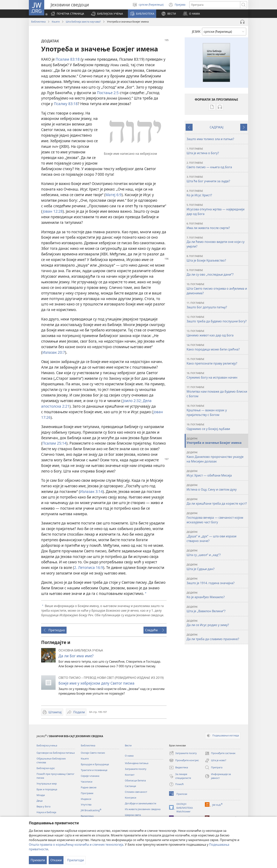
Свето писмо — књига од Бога (217, 165)
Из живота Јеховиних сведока (143, 809)
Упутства (86, 804)
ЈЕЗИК (196, 32)
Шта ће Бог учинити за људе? (217, 179)
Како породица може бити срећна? (217, 347)
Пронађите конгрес (184, 760)
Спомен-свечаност (136, 792)
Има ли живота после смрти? (217, 226)
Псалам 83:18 (68, 59)
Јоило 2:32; (132, 401)
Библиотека (38, 22)
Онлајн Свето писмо (93, 753)
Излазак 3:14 (91, 491)
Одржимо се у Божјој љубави (217, 427)
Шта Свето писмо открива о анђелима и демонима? (217, 289)
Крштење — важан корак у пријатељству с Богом (217, 410)
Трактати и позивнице (94, 770)
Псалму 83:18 (66, 104)
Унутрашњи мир (47, 784)
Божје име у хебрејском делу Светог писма (96, 683)
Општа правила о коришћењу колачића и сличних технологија (76, 845)
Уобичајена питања (137, 763)
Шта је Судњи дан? (217, 567)
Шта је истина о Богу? (217, 151)
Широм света (133, 815)
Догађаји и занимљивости (141, 803)
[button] (107, 14)
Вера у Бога (43, 806)
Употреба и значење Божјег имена (217, 441)
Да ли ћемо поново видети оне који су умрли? (217, 242)
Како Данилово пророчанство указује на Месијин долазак (217, 457)
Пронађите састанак (220, 753)
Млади (41, 795)
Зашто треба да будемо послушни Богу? (217, 319)
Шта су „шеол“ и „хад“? (217, 553)
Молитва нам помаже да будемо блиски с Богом (217, 392)
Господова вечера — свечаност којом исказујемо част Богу (217, 518)
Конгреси (131, 798)
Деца (40, 801)
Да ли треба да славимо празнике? (217, 637)
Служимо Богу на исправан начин (217, 375)
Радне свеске (89, 787)
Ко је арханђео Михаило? (217, 595)
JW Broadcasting (91, 810)
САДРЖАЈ (217, 127)
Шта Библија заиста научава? (83, 22)
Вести (128, 745)
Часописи (87, 782)
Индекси (86, 799)
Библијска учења (47, 745)
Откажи (56, 860)
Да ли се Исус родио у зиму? (217, 623)
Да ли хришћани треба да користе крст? (217, 501)
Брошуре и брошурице (95, 764)
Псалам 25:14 (54, 443)
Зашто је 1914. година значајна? (217, 581)
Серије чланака (90, 776)
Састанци (130, 786)
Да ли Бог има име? (76, 656)
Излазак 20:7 (54, 352)
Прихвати (38, 860)
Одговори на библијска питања (56, 753)
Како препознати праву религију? (217, 361)
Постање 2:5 (108, 93)
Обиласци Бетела (135, 780)
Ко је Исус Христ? (217, 193)
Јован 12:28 (53, 211)
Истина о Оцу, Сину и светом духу (217, 487)
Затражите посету (136, 769)
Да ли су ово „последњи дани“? (217, 272)
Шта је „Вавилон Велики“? (217, 609)
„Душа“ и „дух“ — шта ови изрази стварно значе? (217, 536)
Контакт (130, 775)
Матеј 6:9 (113, 195)
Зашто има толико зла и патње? (210, 139)
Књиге (56, 22)
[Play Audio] (242, 22)
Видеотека (87, 816)
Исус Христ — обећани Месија (217, 473)
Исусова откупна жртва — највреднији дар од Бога (217, 209)
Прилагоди (76, 860)
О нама (129, 756)
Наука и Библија (46, 812)
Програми (87, 793)
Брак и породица (47, 789)
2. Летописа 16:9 (89, 567)
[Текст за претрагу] (215, 5)
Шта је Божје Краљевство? (217, 258)
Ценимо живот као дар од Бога (217, 333)
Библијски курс (46, 768)
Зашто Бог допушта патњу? (217, 305)
